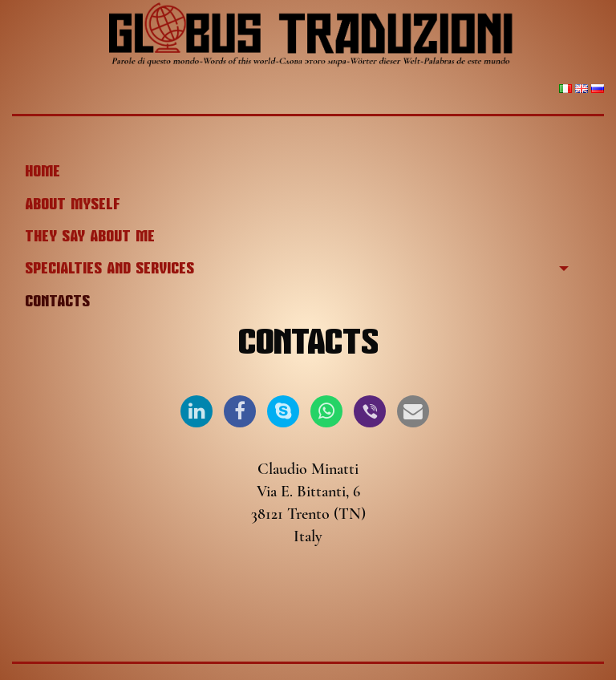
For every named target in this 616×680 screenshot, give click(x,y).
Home (43, 172)
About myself (73, 204)
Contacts (57, 302)
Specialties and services (109, 269)
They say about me (90, 237)
